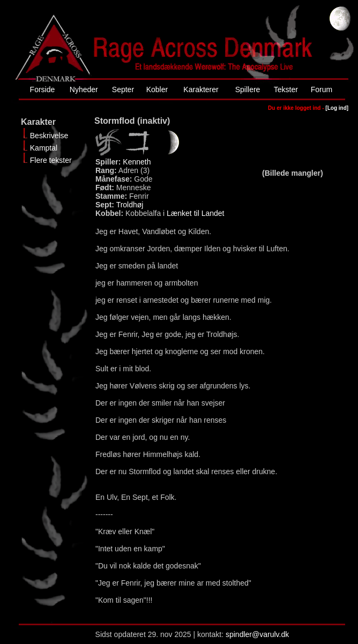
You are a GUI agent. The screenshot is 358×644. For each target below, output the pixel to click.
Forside (43, 89)
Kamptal (44, 148)
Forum (322, 89)
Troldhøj (130, 205)
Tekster (286, 89)
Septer (123, 89)
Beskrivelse (49, 136)
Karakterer (201, 89)
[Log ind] (337, 108)
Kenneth (137, 162)
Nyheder (84, 89)
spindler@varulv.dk (257, 634)
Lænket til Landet (195, 213)
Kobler (157, 89)
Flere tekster (51, 160)
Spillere (248, 89)
